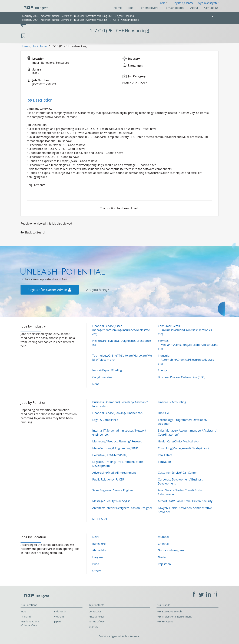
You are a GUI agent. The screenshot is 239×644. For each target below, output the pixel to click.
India (23, 611)
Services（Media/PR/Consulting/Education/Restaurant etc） (188, 345)
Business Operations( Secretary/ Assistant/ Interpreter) (120, 404)
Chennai (163, 544)
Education (164, 462)
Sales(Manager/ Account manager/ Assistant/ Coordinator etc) (187, 433)
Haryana (98, 557)
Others (97, 571)
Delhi (96, 537)
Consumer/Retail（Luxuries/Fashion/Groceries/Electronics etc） (185, 330)
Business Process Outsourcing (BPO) (182, 377)
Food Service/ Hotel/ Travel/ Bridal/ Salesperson (181, 492)
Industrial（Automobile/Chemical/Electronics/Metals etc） (186, 360)
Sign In (202, 3)
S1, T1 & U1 (100, 519)
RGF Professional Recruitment (174, 617)
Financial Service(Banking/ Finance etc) (117, 413)
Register (214, 3)
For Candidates (174, 8)
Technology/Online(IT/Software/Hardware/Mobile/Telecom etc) (122, 358)
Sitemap (93, 627)
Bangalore (99, 544)
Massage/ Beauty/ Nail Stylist (111, 501)
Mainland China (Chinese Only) (30, 623)
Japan (57, 621)
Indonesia (60, 611)
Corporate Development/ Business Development (180, 481)
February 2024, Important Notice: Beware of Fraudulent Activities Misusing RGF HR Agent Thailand (78, 16)
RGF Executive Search (169, 611)
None (96, 384)
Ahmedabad (100, 550)
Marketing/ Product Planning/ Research (118, 441)
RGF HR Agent (165, 621)
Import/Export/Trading (107, 370)
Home (118, 8)
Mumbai (163, 537)
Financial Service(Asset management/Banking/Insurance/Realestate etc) (121, 330)
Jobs (130, 8)
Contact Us (211, 8)
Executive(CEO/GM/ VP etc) (110, 455)
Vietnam (59, 617)
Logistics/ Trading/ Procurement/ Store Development (118, 464)
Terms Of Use (97, 621)
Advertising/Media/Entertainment (114, 473)
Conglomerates (102, 377)
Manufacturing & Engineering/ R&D (115, 448)
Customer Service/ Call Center (177, 473)
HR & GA (163, 413)
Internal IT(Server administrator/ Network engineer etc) (119, 433)
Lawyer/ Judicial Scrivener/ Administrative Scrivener (185, 510)
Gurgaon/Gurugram (171, 550)
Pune (96, 564)
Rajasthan (164, 564)
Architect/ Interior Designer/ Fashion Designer (122, 508)
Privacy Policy (97, 617)
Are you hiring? (98, 290)
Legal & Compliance (105, 420)
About (194, 8)
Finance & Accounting (172, 402)
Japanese (189, 3)
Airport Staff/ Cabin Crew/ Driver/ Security (185, 501)
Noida (162, 557)
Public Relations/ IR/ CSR (108, 479)
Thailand (26, 617)
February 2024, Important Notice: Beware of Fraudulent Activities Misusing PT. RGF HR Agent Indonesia (81, 20)
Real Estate (165, 455)
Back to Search (36, 232)
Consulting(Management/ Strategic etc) (183, 448)
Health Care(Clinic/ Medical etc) (178, 441)
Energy (162, 370)
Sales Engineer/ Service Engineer (113, 490)
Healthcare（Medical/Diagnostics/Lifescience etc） (122, 343)
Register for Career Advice (49, 290)
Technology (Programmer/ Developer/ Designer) (183, 422)
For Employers (149, 8)
